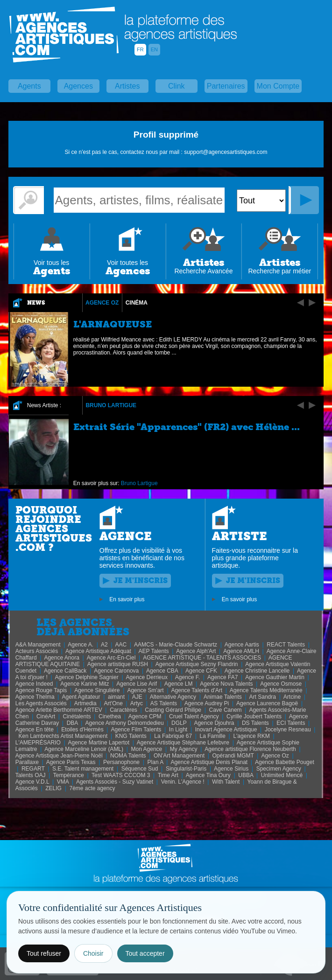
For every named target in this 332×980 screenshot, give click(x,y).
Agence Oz (102, 303)
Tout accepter (145, 953)
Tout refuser (44, 953)
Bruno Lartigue (111, 405)
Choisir (93, 953)
